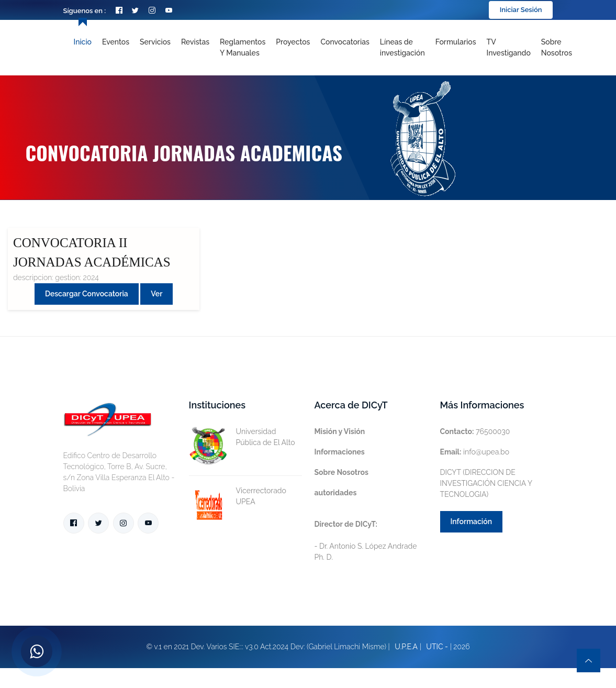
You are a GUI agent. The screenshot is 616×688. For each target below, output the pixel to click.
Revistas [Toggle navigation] (195, 42)
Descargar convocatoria (87, 294)
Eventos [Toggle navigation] (116, 42)
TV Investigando (509, 47)
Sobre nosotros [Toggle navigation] (557, 47)
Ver (156, 294)
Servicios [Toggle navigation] (155, 42)
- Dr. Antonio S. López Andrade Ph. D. (366, 541)
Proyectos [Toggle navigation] (293, 42)
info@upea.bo (475, 452)
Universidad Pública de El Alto (242, 437)
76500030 (475, 431)
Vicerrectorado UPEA (238, 496)
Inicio (83, 42)
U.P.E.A (406, 647)
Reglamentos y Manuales (243, 47)
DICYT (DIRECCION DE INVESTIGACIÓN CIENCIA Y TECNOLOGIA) (486, 483)
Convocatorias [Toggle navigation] (345, 42)
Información (472, 521)
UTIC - (437, 647)
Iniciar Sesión (521, 10)
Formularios (456, 42)
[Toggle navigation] (402, 48)
